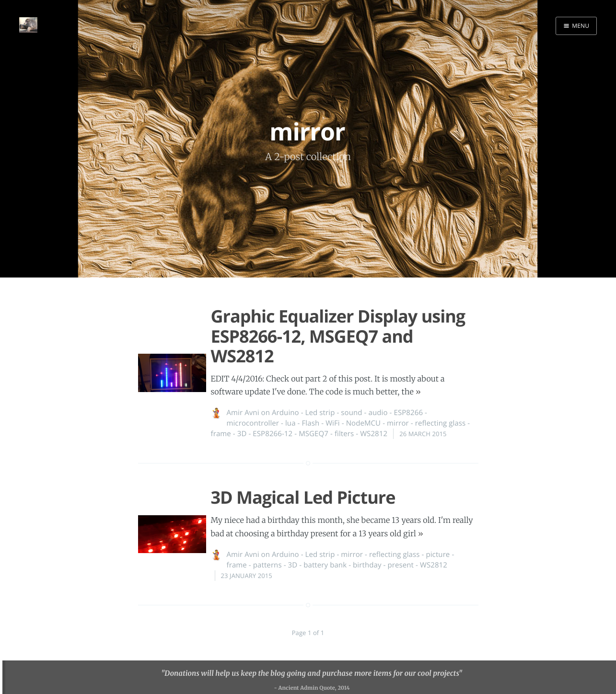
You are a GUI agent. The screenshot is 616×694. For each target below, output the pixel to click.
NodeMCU (364, 423)
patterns (267, 565)
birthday (367, 565)
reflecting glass (441, 423)
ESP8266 (408, 413)
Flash (311, 423)
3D (242, 434)
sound (351, 413)
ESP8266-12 (273, 434)
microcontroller (253, 423)
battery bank (325, 565)
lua (291, 423)
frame (221, 434)
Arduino (285, 413)
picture (438, 555)
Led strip (320, 413)
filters (344, 434)
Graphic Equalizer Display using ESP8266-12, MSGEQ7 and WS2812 (338, 336)
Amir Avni (243, 413)
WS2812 (374, 434)
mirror (398, 423)
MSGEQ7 (314, 434)
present (401, 565)
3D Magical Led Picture (303, 497)
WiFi (333, 423)
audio (378, 413)
